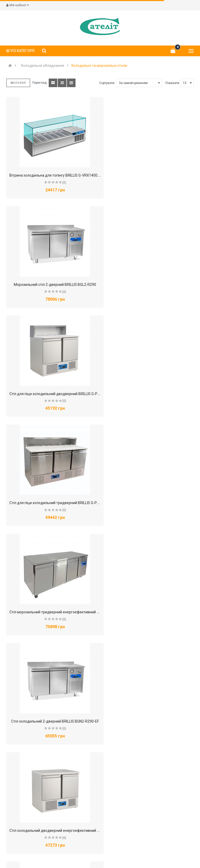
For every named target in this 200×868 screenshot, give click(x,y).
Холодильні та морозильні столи (99, 66)
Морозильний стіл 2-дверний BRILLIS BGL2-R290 (149, 175)
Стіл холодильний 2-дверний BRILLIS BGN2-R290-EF (151, 394)
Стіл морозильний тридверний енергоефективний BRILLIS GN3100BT (68, 394)
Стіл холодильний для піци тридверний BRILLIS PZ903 (56, 721)
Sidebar (18, 83)
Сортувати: (107, 83)
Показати (172, 83)
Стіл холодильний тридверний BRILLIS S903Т (51, 831)
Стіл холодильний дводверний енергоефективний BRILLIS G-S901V (67, 503)
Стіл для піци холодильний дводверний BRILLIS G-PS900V (59, 285)
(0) (60, 183)
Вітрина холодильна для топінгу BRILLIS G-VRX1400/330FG (59, 175)
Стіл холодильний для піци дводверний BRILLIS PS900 (56, 612)
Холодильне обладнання (42, 66)
